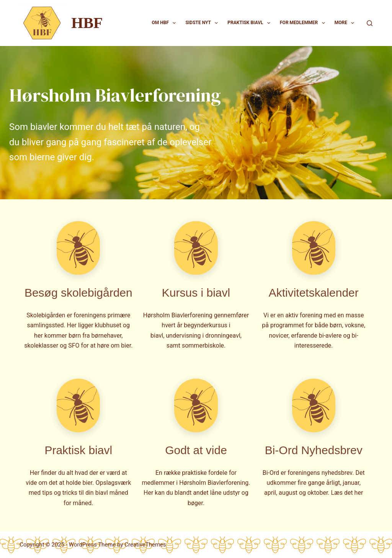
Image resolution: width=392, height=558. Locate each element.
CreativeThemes (145, 545)
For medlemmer (304, 23)
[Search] (370, 23)
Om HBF (166, 23)
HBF (87, 23)
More (346, 23)
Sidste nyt (203, 23)
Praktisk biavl (250, 23)
